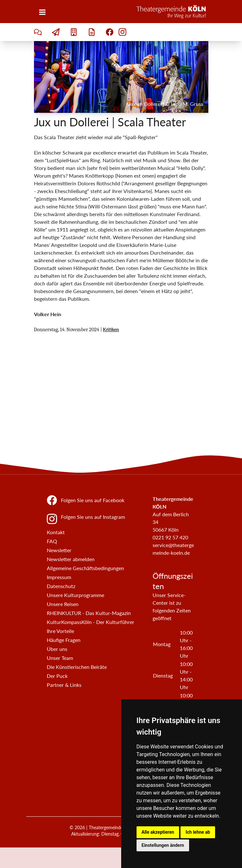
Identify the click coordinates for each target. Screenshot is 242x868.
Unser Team (60, 658)
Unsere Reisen (63, 604)
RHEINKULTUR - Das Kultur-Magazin (89, 613)
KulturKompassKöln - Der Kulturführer (91, 622)
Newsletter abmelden (71, 559)
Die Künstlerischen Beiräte (77, 667)
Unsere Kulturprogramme (75, 595)
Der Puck (57, 676)
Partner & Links (64, 685)
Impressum (59, 577)
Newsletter (59, 550)
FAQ (52, 541)
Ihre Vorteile (60, 631)
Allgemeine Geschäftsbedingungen (85, 568)
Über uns (57, 649)
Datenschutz (61, 586)
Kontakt (56, 532)
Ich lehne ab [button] (198, 832)
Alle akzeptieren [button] (158, 832)
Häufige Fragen (64, 640)
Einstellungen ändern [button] (163, 845)
